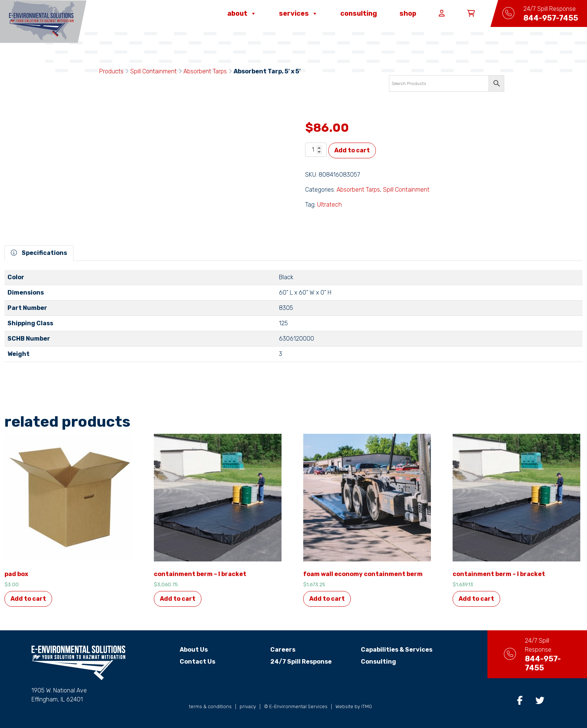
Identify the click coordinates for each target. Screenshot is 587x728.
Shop (408, 13)
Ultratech (329, 205)
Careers (276, 650)
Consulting (359, 13)
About (242, 13)
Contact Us (191, 662)
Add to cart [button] (28, 599)
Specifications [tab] (39, 253)
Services (298, 13)
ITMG (367, 706)
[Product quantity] (316, 150)
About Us (187, 650)
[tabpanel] (293, 319)
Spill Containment (153, 71)
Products (111, 71)
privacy (248, 706)
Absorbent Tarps (205, 71)
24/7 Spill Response (294, 662)
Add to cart (352, 150)
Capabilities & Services (390, 650)
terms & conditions (210, 706)
